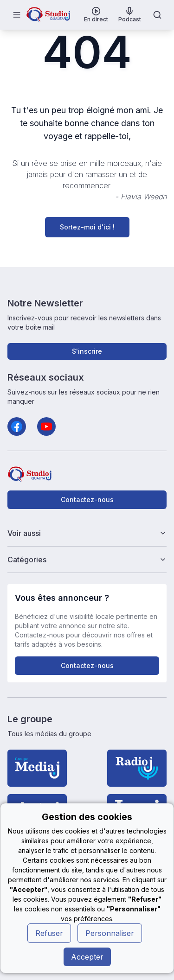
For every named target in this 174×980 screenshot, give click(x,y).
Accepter (87, 957)
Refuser (49, 933)
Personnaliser (110, 933)
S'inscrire (87, 351)
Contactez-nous (87, 500)
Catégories (87, 560)
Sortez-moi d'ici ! (87, 227)
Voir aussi (87, 533)
